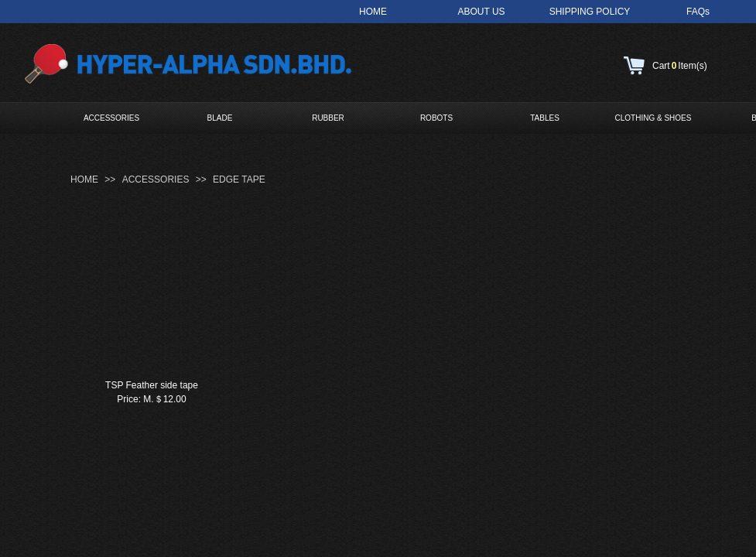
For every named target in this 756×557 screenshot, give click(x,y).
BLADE (220, 118)
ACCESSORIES (111, 118)
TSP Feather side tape (152, 385)
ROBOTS (436, 118)
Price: (129, 399)
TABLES (545, 118)
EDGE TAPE (239, 179)
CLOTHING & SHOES (653, 118)
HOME (84, 179)
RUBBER (328, 118)
